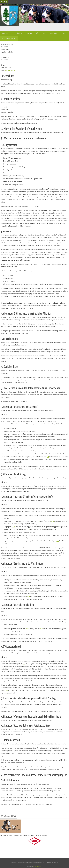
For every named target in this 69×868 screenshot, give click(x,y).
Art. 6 (38, 521)
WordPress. (39, 866)
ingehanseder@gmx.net (10, 70)
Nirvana (35, 866)
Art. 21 (13, 527)
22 (48, 457)
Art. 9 (52, 521)
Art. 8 (58, 541)
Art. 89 (6, 690)
